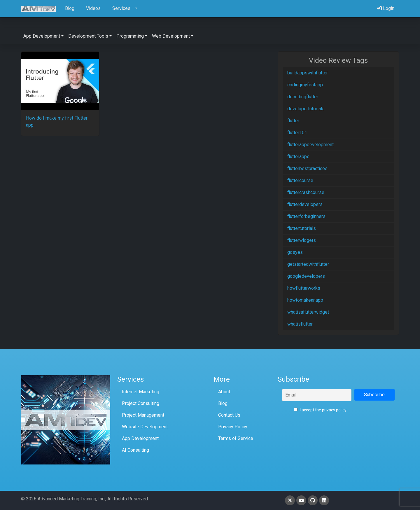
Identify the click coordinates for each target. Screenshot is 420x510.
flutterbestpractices (307, 168)
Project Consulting (141, 403)
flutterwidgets (302, 240)
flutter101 (297, 133)
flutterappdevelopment (310, 145)
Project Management (143, 415)
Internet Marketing (141, 392)
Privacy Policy (233, 427)
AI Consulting (135, 450)
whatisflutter (300, 324)
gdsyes (295, 252)
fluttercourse (300, 180)
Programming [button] (130, 36)
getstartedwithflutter (308, 264)
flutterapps (298, 157)
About (224, 392)
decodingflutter (303, 97)
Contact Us (229, 415)
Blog (223, 403)
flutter (293, 121)
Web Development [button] (171, 36)
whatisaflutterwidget (308, 312)
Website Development (145, 427)
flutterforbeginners (306, 216)
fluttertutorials (302, 228)
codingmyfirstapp (305, 85)
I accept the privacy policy (320, 410)
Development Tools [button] (88, 36)
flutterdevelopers (305, 204)
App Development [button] (42, 36)
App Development (140, 438)
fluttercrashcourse (306, 192)
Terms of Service (236, 438)
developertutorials (306, 109)
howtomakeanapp (305, 300)
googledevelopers (306, 276)
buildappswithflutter (308, 73)
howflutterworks (304, 288)
